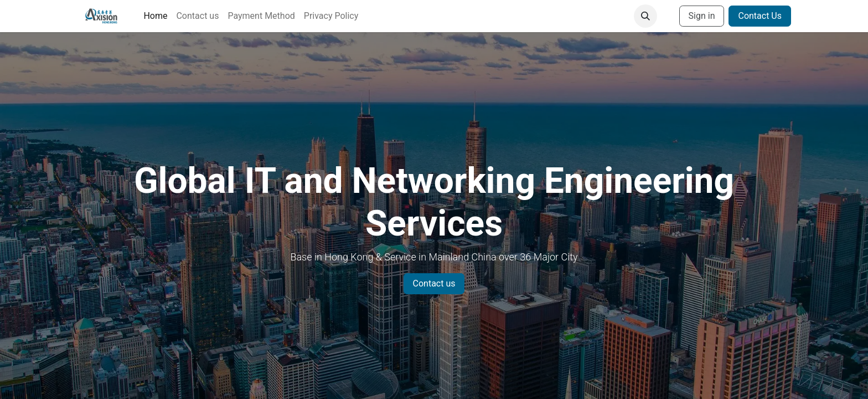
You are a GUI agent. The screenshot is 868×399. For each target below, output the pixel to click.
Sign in (702, 16)
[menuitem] (155, 16)
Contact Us (760, 16)
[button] (645, 16)
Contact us (434, 283)
